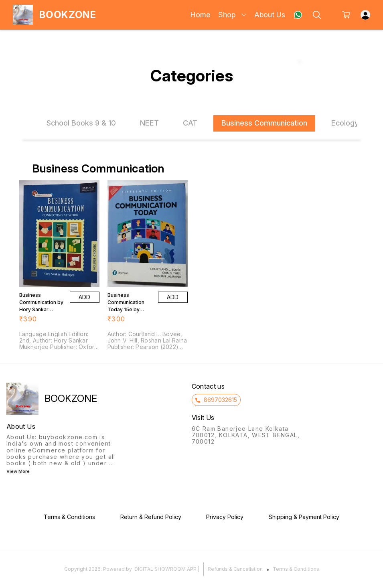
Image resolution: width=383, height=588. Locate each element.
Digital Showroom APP (165, 569)
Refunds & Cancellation (235, 569)
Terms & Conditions (296, 569)
